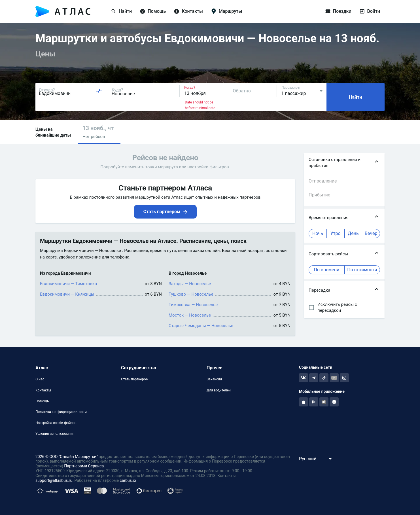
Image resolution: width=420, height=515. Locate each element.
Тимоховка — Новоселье (193, 305)
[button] (99, 132)
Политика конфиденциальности (61, 412)
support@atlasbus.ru (54, 480)
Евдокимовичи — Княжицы (67, 294)
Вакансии (214, 379)
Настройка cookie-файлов (56, 423)
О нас (40, 379)
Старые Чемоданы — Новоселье (201, 326)
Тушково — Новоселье (191, 294)
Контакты (43, 390)
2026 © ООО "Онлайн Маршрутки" (67, 457)
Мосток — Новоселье (190, 315)
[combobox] (71, 91)
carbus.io (128, 480)
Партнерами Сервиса (84, 466)
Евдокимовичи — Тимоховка (68, 284)
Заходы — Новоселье (190, 284)
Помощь (42, 401)
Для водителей (219, 390)
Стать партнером (135, 379)
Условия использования (55, 434)
